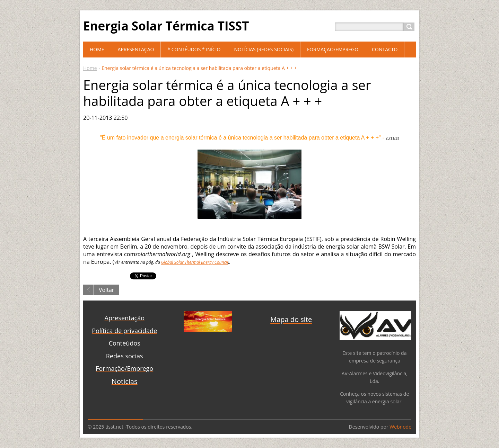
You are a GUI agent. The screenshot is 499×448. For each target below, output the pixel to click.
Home (90, 68)
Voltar (106, 290)
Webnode (400, 427)
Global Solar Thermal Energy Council (195, 262)
